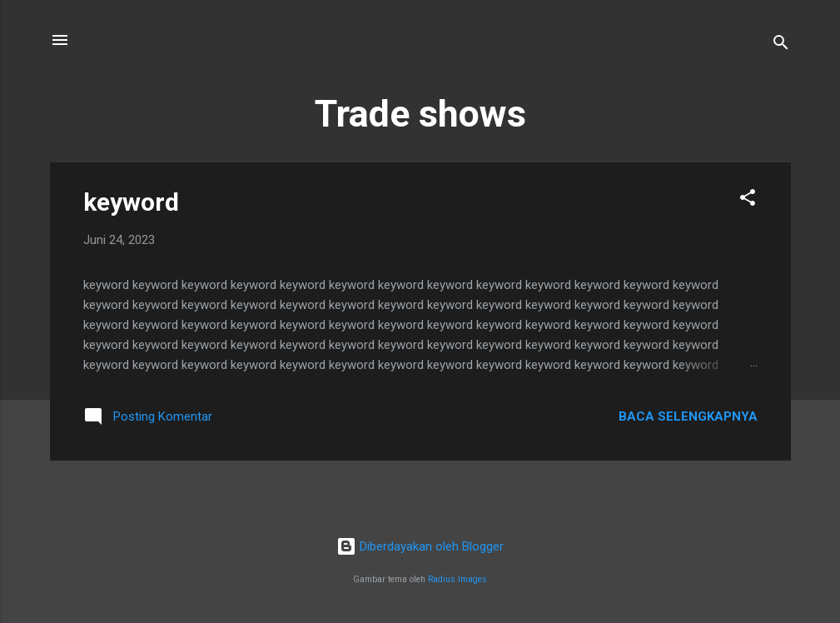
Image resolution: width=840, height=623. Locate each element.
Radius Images (457, 579)
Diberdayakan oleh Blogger (420, 546)
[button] (748, 200)
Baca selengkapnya (688, 416)
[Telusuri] (781, 45)
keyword (131, 202)
